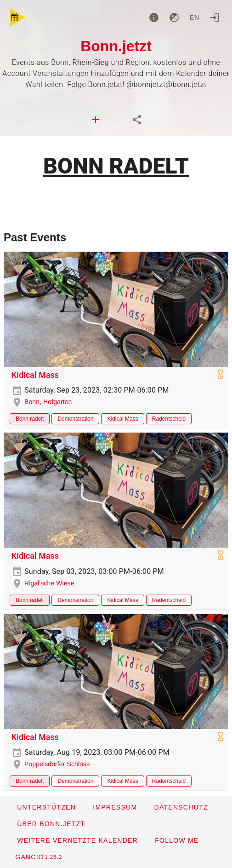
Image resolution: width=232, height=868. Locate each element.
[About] (154, 17)
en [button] (195, 17)
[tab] (96, 120)
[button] (77, 840)
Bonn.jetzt (116, 46)
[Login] (215, 17)
